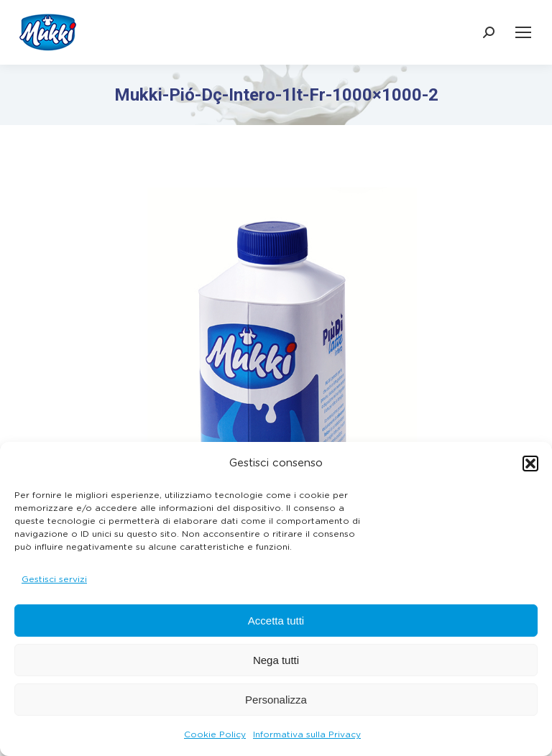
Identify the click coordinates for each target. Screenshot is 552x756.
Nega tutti (276, 660)
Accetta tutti (276, 621)
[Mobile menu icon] (523, 32)
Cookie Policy (215, 734)
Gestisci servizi (54, 579)
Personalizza (276, 700)
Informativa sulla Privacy (307, 734)
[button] (530, 464)
